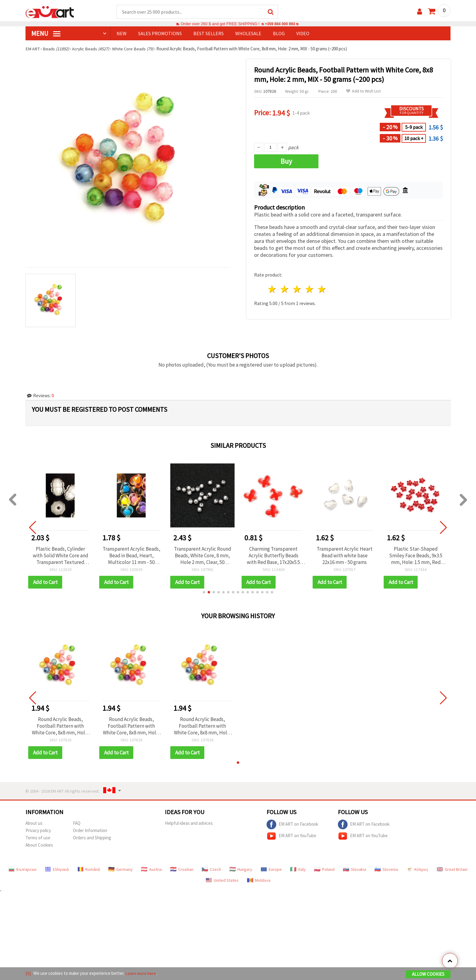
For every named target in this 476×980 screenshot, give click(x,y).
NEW (122, 34)
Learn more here (141, 973)
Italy (298, 870)
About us (34, 823)
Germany (121, 870)
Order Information (90, 831)
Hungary (241, 870)
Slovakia (355, 870)
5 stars (322, 289)
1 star (272, 289)
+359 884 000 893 (280, 24)
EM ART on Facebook (292, 825)
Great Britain (452, 870)
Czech (211, 870)
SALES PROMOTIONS (160, 34)
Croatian (182, 870)
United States (222, 881)
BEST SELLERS (209, 34)
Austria (151, 870)
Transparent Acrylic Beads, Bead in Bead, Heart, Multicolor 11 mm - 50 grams (131, 556)
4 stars (309, 289)
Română (89, 870)
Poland (324, 870)
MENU (46, 34)
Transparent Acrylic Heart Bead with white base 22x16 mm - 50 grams (345, 556)
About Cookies (39, 845)
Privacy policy (38, 831)
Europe (271, 870)
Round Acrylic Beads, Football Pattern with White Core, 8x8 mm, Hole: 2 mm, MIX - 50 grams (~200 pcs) (60, 726)
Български (22, 870)
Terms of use (38, 838)
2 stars (285, 289)
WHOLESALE (248, 34)
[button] (204, 592)
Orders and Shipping (92, 838)
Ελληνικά (57, 870)
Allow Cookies (428, 974)
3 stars (297, 289)
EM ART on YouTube (291, 836)
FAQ (77, 823)
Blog (279, 34)
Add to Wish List (363, 91)
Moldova (259, 881)
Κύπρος (417, 870)
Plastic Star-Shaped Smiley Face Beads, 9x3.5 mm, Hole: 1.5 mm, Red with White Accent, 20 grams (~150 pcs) (416, 556)
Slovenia (386, 870)
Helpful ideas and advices (189, 823)
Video (303, 34)
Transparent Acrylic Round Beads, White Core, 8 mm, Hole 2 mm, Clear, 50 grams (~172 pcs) (202, 556)
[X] (28, 973)
